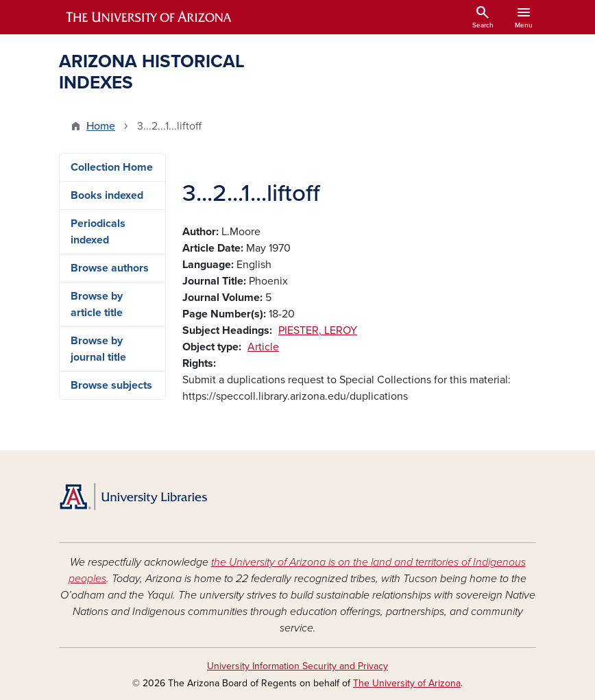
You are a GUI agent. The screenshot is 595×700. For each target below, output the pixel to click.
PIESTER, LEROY (318, 330)
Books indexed (107, 195)
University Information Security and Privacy (297, 666)
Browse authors (110, 268)
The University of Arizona (407, 683)
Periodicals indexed (98, 232)
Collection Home (112, 167)
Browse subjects (111, 385)
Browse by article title (97, 304)
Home (101, 126)
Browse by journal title (98, 349)
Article (263, 347)
